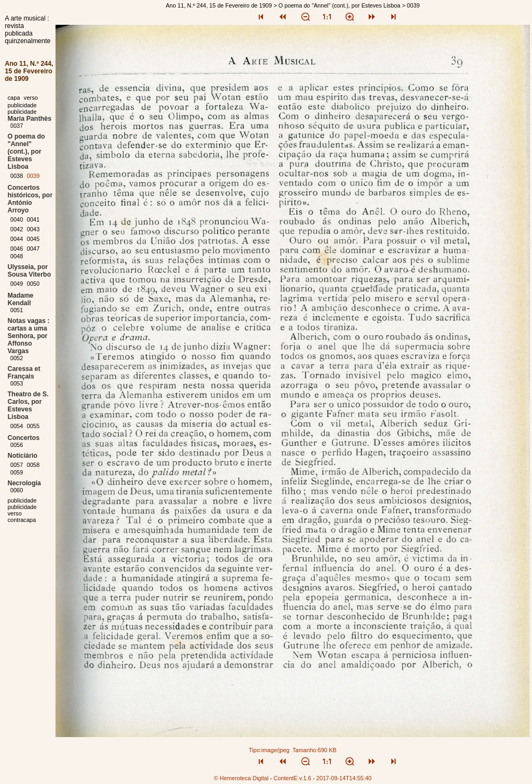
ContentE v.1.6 (293, 778)
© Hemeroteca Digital (241, 778)
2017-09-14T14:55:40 (344, 778)
